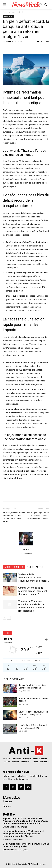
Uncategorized (17, 12)
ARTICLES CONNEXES (14, 567)
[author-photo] (26, 545)
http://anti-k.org (26, 553)
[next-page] (9, 618)
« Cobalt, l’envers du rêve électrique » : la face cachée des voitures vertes (14, 517)
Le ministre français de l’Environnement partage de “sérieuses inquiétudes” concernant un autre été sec (24, 834)
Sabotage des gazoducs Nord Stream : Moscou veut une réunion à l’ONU (38, 516)
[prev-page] (5, 618)
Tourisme (7, 840)
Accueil (6, 12)
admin (9, 41)
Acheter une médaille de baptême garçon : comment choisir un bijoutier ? (32, 591)
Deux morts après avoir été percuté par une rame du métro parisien (26, 845)
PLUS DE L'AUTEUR (35, 567)
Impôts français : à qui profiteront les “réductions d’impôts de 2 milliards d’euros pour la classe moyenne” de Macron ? (26, 821)
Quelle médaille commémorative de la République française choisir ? (34, 578)
